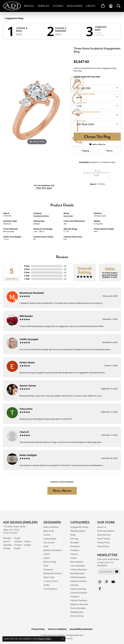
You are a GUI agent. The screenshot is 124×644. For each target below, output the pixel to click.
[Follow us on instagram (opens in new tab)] (100, 582)
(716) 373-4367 (44, 188)
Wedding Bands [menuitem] (78, 531)
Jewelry (44, 6)
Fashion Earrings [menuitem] (78, 589)
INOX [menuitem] (46, 546)
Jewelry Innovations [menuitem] (53, 550)
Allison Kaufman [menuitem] (51, 527)
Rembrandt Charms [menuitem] (53, 573)
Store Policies (104, 539)
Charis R (24, 432)
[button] (111, 6)
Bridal (29, 6)
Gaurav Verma (28, 386)
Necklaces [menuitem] (75, 546)
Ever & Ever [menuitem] (49, 542)
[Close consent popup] (63, 639)
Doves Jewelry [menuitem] (50, 539)
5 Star (27, 266)
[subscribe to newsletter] (117, 572)
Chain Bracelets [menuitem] (78, 566)
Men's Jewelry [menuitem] (77, 562)
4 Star (27, 269)
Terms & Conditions (57, 629)
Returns (109, 151)
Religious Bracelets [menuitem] (79, 604)
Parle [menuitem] (46, 566)
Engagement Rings (15, 18)
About (91, 6)
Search (19, 34)
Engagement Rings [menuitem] (79, 527)
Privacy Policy (104, 542)
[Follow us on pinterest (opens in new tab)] (107, 582)
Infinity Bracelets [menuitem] (78, 577)
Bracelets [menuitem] (75, 542)
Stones (58, 6)
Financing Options (106, 531)
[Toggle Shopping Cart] (103, 6)
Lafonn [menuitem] (47, 554)
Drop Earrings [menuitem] (77, 616)
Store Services (104, 535)
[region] (37, 112)
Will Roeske (26, 316)
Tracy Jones (26, 409)
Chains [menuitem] (74, 558)
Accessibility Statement (81, 629)
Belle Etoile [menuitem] (49, 531)
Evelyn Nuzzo (27, 362)
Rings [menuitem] (73, 535)
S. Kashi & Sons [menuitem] (51, 581)
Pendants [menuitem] (75, 550)
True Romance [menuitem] (50, 589)
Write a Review (62, 491)
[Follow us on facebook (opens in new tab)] (100, 589)
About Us (102, 527)
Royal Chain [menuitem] (49, 577)
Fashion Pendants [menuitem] (79, 600)
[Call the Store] (10, 533)
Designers (75, 6)
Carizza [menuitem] (47, 535)
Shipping (86, 151)
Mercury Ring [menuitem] (50, 562)
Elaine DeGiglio (28, 455)
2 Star (27, 276)
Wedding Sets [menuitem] (77, 612)
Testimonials (103, 546)
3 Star (27, 272)
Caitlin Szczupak (29, 339)
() (65, 266)
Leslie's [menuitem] (47, 558)
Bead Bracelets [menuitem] (77, 573)
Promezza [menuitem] (48, 569)
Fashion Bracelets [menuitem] (79, 569)
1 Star (27, 279)
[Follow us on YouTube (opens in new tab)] (113, 582)
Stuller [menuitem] (47, 585)
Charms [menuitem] (74, 554)
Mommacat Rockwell (32, 293)
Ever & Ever (68, 216)
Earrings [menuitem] (74, 539)
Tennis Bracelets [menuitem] (78, 608)
